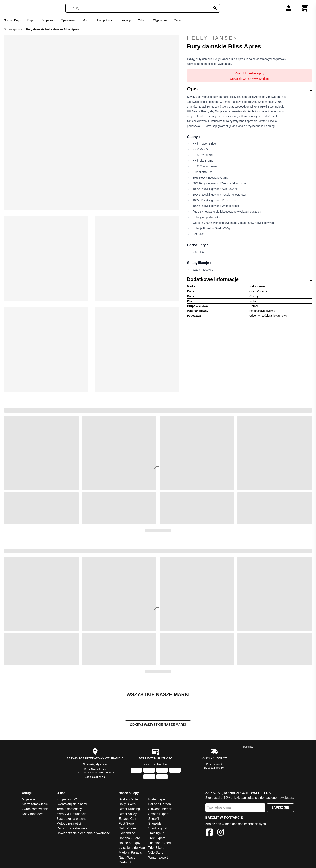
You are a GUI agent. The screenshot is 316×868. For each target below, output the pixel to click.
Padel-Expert (157, 799)
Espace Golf (127, 819)
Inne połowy (104, 20)
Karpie (31, 20)
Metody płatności (69, 824)
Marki (177, 20)
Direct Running (129, 809)
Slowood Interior (160, 809)
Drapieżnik (48, 20)
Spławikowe (69, 20)
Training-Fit (156, 833)
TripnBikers (156, 848)
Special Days (12, 20)
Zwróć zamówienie (214, 768)
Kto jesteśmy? (67, 799)
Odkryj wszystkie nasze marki (158, 725)
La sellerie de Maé (132, 848)
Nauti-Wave (127, 857)
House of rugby (129, 843)
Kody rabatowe (33, 814)
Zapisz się (280, 808)
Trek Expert (156, 838)
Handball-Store (129, 838)
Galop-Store (127, 828)
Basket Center (129, 799)
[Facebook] (209, 833)
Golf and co (127, 833)
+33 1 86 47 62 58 (95, 777)
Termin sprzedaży (69, 809)
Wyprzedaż (160, 20)
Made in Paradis (130, 853)
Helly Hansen (249, 38)
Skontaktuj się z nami (95, 764)
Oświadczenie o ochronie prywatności (84, 833)
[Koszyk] (305, 8)
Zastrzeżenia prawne (72, 819)
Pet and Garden (160, 804)
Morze (87, 20)
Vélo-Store (156, 853)
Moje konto (30, 799)
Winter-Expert (158, 857)
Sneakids (155, 824)
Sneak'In (154, 819)
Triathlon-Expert (160, 843)
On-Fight (125, 862)
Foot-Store (126, 824)
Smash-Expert (158, 814)
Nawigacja (125, 20)
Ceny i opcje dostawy (72, 828)
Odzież (142, 20)
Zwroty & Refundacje (72, 814)
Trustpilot (248, 747)
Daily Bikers (127, 804)
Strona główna (13, 29)
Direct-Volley (128, 814)
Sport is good (158, 828)
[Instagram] (221, 833)
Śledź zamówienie (35, 804)
